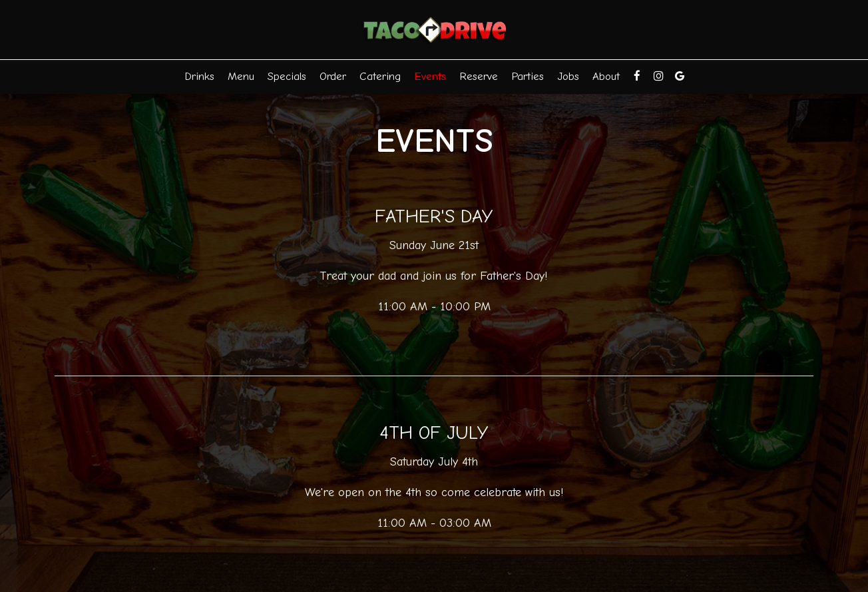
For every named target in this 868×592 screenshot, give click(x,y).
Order (333, 76)
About (606, 76)
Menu (241, 76)
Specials (287, 76)
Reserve (479, 76)
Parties (528, 76)
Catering (380, 76)
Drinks (199, 76)
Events (430, 76)
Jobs (568, 76)
